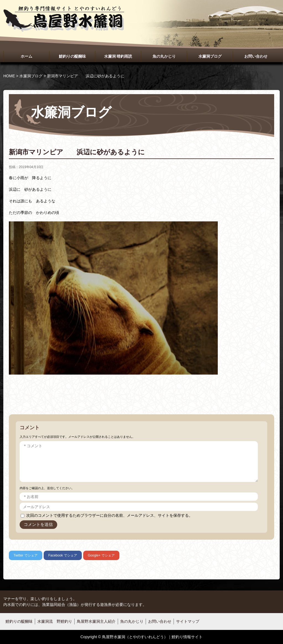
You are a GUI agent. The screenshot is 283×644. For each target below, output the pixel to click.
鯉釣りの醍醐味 (72, 56)
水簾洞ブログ (210, 56)
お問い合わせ (256, 56)
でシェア (26, 555)
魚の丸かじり (164, 56)
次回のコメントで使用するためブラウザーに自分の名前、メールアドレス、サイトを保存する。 (109, 515)
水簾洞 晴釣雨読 (118, 56)
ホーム (27, 56)
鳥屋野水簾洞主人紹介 (96, 621)
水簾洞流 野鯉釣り (55, 621)
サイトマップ (188, 621)
